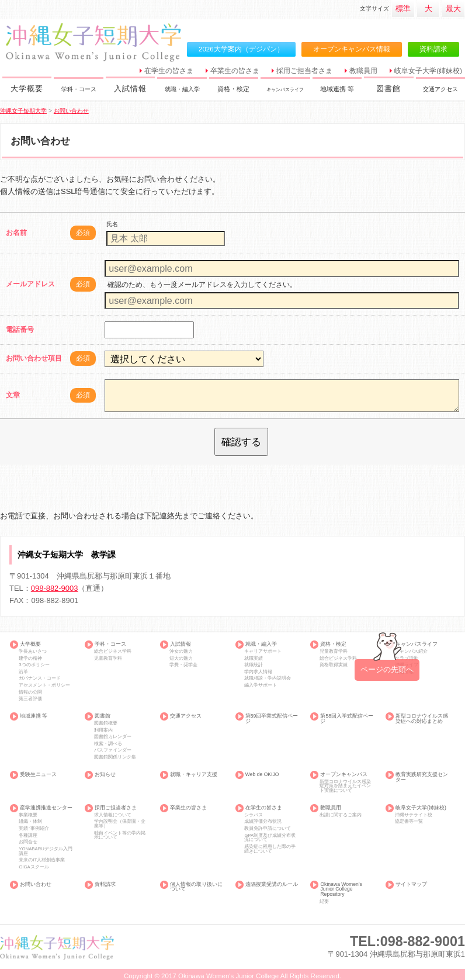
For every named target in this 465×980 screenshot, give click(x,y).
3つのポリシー (34, 665)
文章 (13, 395)
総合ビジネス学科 (113, 652)
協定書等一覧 (409, 822)
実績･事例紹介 (34, 829)
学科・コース (81, 89)
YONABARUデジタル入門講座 (46, 851)
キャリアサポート (263, 652)
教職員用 (363, 71)
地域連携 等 (340, 89)
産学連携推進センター (46, 808)
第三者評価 (30, 699)
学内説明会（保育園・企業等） (120, 824)
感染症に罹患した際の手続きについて (270, 849)
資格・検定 (236, 89)
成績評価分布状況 (263, 822)
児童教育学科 (108, 659)
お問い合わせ (36, 884)
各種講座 (28, 836)
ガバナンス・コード (40, 678)
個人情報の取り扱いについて (196, 887)
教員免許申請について (268, 829)
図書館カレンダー (113, 737)
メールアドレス (30, 284)
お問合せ (28, 842)
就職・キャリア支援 (194, 775)
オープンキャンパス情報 (352, 49)
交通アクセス (444, 89)
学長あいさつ (33, 652)
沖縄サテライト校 (414, 815)
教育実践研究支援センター (422, 777)
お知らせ (105, 775)
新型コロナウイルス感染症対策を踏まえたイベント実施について (345, 786)
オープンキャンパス (344, 775)
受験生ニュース (38, 775)
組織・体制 (30, 822)
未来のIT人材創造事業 (42, 860)
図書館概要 (106, 723)
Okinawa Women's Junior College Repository (341, 889)
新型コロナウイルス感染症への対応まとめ (422, 718)
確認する (241, 442)
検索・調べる (108, 744)
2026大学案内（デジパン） (241, 49)
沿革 (23, 672)
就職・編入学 (185, 89)
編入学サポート (261, 685)
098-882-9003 (55, 588)
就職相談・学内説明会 (268, 678)
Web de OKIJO (262, 775)
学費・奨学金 (183, 665)
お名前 (16, 233)
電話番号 (20, 330)
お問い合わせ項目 (34, 358)
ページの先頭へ (387, 669)
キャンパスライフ (288, 89)
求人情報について (113, 815)
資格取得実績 (334, 665)
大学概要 (27, 89)
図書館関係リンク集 (115, 757)
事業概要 (28, 815)
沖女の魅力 (181, 652)
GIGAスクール (34, 867)
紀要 (324, 902)
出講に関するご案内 (341, 815)
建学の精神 (30, 659)
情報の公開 (30, 692)
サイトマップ (411, 884)
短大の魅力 (181, 659)
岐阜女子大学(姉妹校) (428, 71)
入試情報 (131, 89)
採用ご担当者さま (304, 71)
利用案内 (103, 730)
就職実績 (254, 659)
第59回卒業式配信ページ (272, 718)
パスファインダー (113, 750)
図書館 (389, 89)
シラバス (254, 815)
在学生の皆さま (169, 71)
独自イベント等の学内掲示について (120, 836)
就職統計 (254, 665)
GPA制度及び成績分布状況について (270, 838)
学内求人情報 (258, 672)
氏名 (112, 224)
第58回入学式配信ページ (347, 718)
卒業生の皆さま (235, 71)
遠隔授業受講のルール (272, 884)
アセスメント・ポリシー (44, 685)
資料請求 (433, 49)
